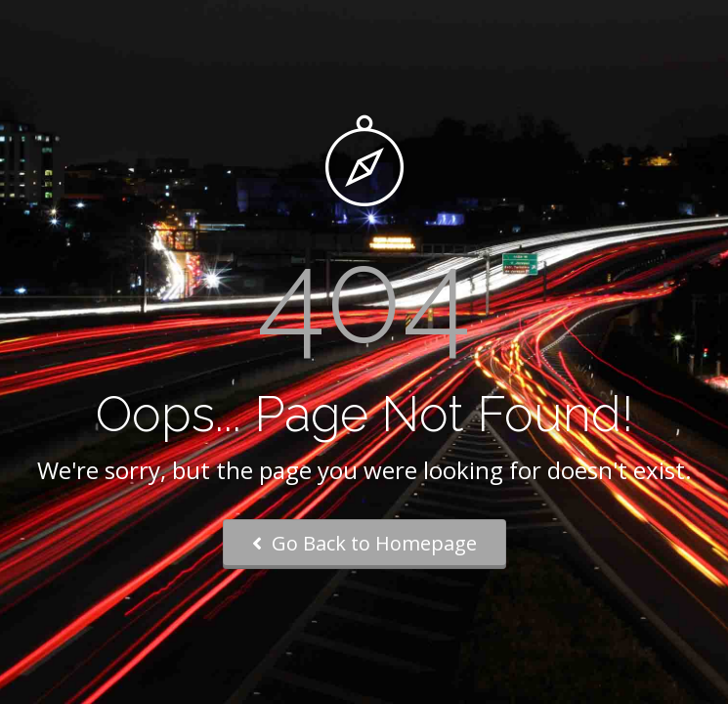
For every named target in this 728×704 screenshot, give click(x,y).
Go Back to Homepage (364, 543)
